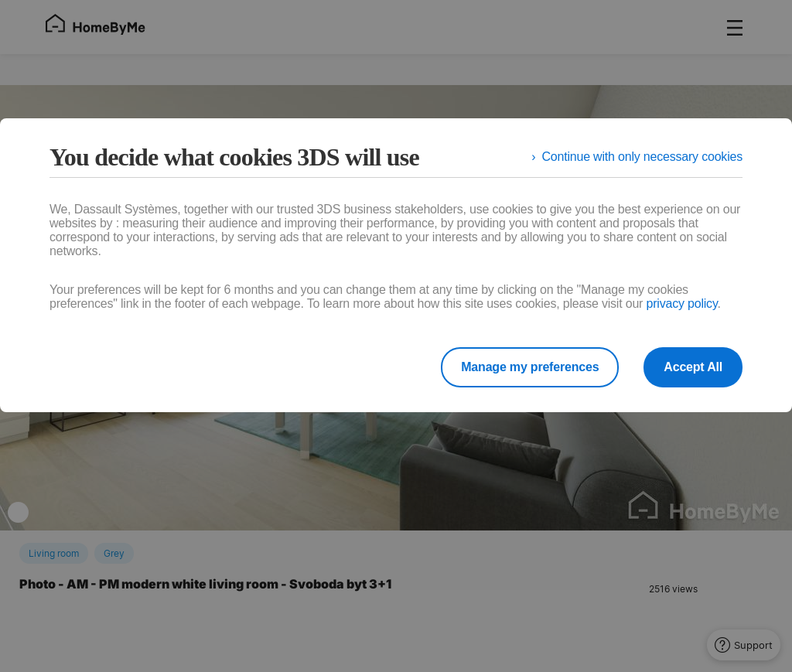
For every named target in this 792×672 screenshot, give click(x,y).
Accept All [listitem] (693, 367)
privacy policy (681, 304)
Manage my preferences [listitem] (530, 367)
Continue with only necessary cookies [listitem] (642, 157)
